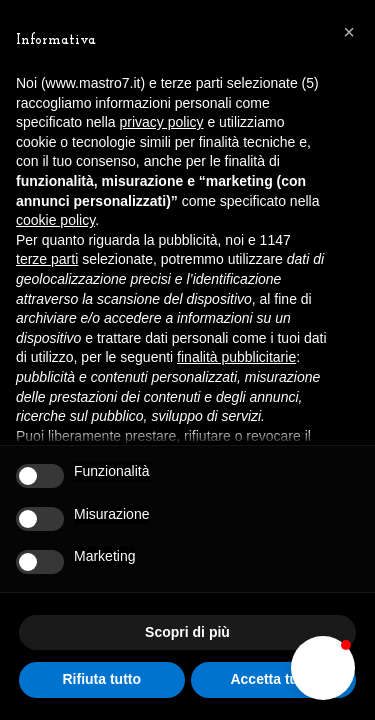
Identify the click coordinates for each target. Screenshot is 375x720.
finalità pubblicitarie (236, 357)
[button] (323, 668)
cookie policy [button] (55, 220)
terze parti (47, 259)
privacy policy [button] (162, 122)
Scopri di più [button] (187, 632)
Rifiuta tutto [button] (101, 679)
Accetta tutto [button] (273, 679)
